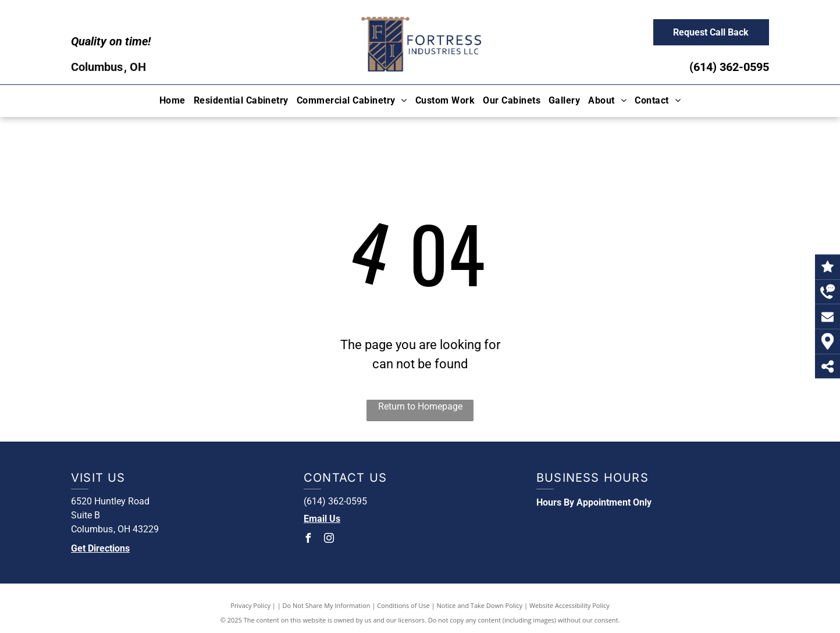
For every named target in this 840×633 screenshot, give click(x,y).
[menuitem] (172, 101)
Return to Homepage (420, 406)
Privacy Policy (250, 605)
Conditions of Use (403, 605)
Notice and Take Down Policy (480, 605)
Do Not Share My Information (327, 605)
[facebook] (308, 540)
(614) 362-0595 (729, 67)
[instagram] (329, 540)
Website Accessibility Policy (570, 605)
